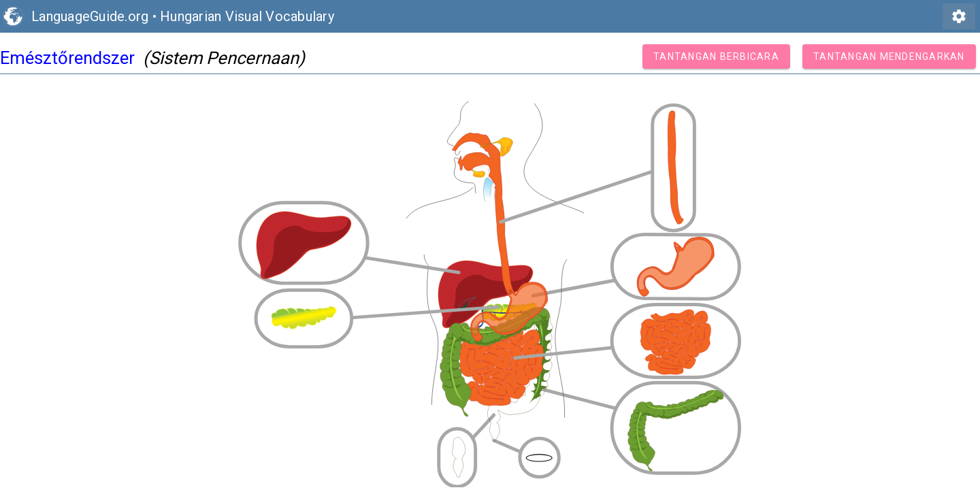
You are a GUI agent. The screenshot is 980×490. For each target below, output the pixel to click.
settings (959, 16)
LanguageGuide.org (90, 16)
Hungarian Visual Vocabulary (247, 16)
